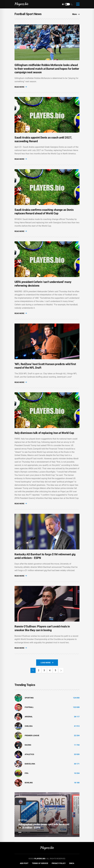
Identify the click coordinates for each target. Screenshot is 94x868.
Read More (21, 87)
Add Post (24, 863)
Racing (28, 745)
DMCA (72, 863)
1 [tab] (20, 832)
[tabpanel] (47, 815)
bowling (29, 783)
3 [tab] (29, 832)
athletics (29, 754)
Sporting (29, 698)
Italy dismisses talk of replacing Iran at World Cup (44, 433)
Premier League (32, 735)
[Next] (61, 670)
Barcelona (30, 764)
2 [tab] (24, 832)
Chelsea (29, 726)
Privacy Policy (59, 863)
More (76, 14)
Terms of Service (40, 863)
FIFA (26, 773)
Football (29, 707)
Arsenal (29, 717)
